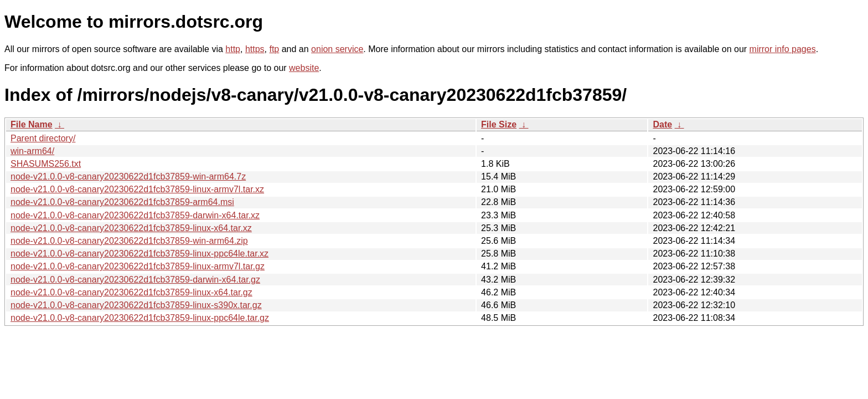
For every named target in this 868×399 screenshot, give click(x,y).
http (233, 49)
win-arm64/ (32, 151)
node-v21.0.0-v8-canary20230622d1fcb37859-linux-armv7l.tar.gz (138, 266)
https (255, 49)
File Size (499, 124)
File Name (32, 124)
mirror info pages (783, 49)
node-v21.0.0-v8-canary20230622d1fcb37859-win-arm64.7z (128, 177)
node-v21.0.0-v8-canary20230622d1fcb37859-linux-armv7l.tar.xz (137, 189)
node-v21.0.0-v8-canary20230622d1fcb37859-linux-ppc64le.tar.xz (139, 254)
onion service (337, 49)
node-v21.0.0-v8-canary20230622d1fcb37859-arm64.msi (122, 202)
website (304, 68)
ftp (274, 49)
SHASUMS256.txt (46, 164)
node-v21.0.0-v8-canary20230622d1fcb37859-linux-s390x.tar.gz (136, 305)
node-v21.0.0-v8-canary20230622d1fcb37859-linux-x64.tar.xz (131, 228)
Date (662, 124)
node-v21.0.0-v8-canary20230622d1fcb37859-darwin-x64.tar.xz (135, 215)
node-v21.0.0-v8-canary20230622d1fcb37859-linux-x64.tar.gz (131, 292)
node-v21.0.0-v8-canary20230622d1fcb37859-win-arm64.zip (129, 241)
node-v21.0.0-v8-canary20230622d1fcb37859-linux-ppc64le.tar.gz (140, 318)
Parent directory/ (43, 138)
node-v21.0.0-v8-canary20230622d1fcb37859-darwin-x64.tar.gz (135, 280)
